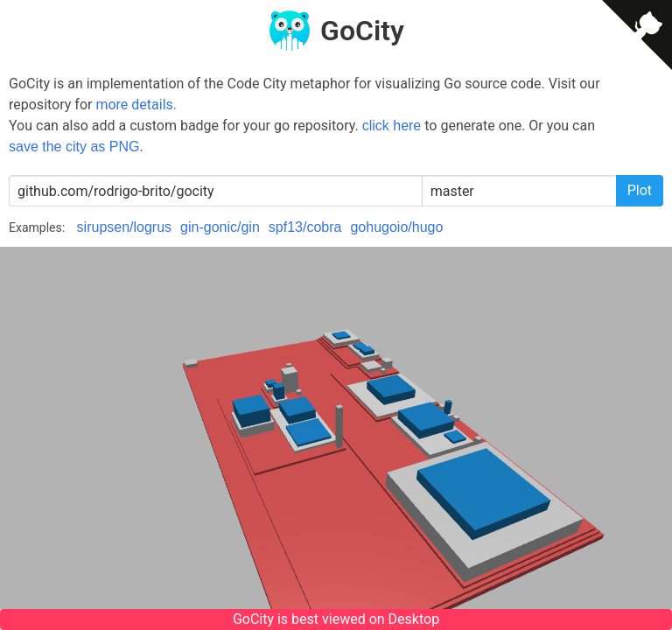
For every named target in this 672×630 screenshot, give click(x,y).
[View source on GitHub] (637, 38)
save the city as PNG (74, 147)
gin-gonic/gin (220, 227)
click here (392, 126)
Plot (640, 190)
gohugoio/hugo (396, 227)
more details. (136, 105)
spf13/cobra (305, 227)
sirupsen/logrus (125, 227)
